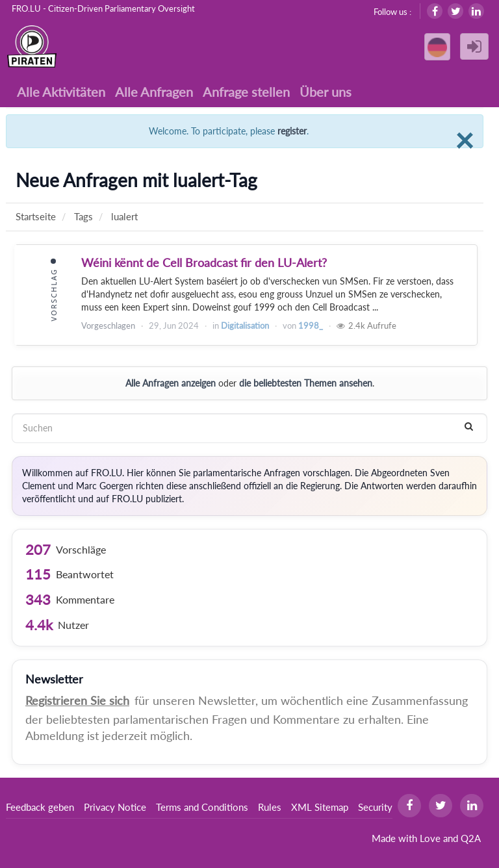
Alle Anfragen (154, 92)
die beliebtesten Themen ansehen (306, 383)
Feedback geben (40, 807)
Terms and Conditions (202, 807)
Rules (270, 807)
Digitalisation (245, 325)
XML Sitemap (320, 807)
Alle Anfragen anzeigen (171, 383)
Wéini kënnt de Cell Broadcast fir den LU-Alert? (204, 262)
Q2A (471, 838)
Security (375, 807)
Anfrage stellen (246, 92)
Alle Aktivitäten (61, 92)
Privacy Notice (115, 807)
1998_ (311, 325)
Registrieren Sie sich (77, 700)
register (292, 131)
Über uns (326, 92)
